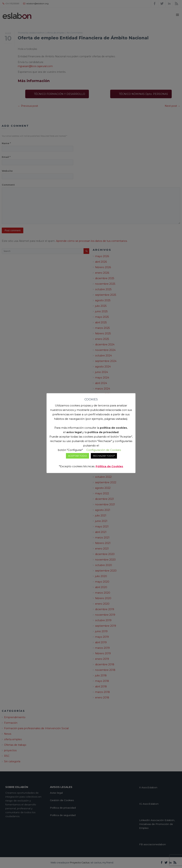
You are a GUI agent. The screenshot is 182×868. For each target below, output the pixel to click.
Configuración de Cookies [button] (104, 450)
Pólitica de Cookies (109, 466)
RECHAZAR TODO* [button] (104, 456)
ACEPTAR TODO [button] (77, 456)
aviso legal (74, 432)
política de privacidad (103, 432)
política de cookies (113, 428)
